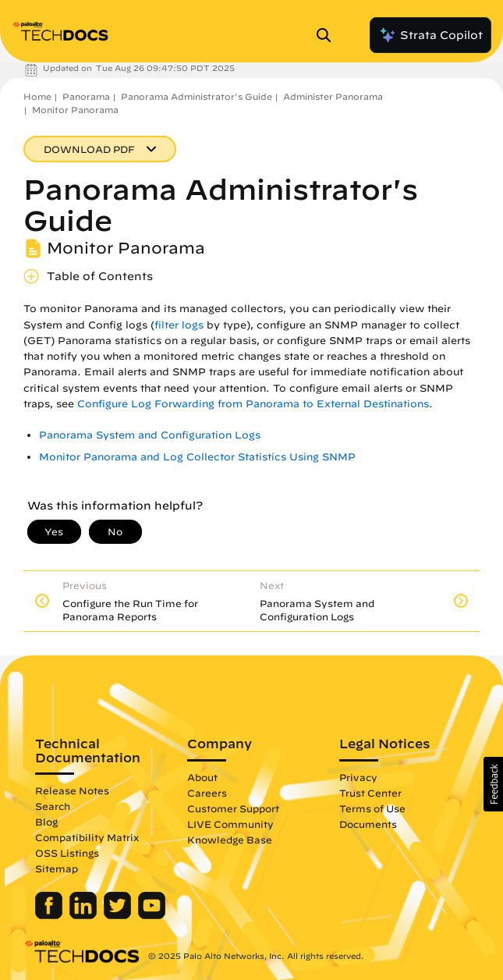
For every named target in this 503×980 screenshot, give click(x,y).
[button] (493, 784)
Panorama (86, 96)
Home (37, 96)
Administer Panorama (333, 96)
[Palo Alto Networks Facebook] (50, 915)
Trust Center (370, 793)
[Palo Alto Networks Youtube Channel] (152, 915)
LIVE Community (230, 824)
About (202, 777)
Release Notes (72, 790)
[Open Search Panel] (328, 35)
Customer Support (233, 808)
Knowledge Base (230, 840)
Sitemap (57, 868)
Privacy (358, 777)
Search (53, 806)
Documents (368, 824)
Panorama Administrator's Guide (197, 96)
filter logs (179, 325)
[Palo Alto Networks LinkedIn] (85, 915)
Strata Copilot (430, 35)
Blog (46, 822)
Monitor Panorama (75, 110)
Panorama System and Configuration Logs (150, 435)
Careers (207, 793)
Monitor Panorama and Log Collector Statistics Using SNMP (197, 457)
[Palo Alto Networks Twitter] (119, 915)
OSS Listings (67, 853)
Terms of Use (372, 808)
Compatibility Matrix (87, 837)
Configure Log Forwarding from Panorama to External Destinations (253, 404)
